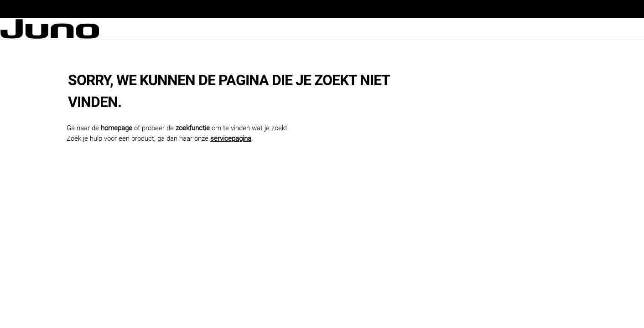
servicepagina (231, 138)
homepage (117, 128)
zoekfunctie (193, 128)
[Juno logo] (50, 29)
